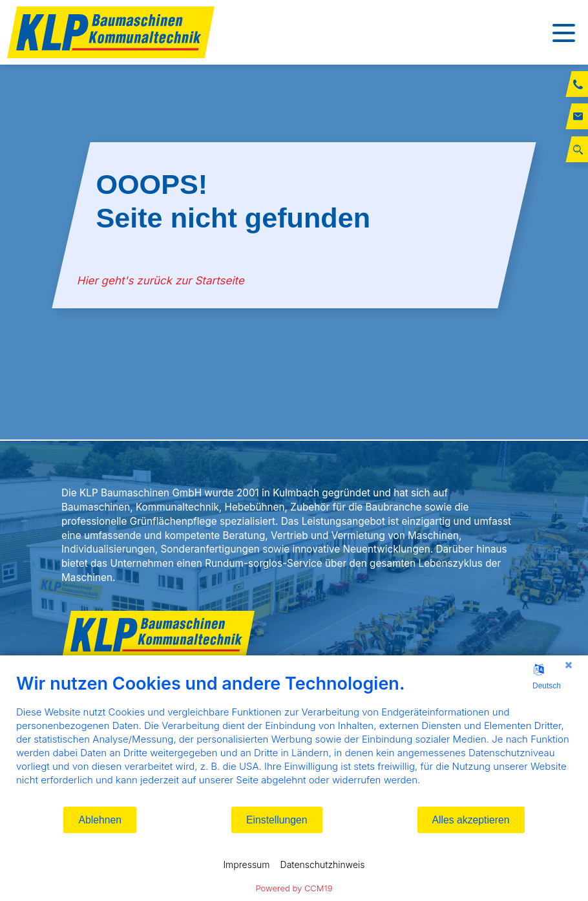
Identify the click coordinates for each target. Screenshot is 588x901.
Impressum (246, 864)
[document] (294, 739)
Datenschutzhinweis (323, 864)
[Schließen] (569, 665)
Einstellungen (277, 820)
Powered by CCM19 (294, 888)
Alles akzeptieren (471, 820)
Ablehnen (100, 820)
